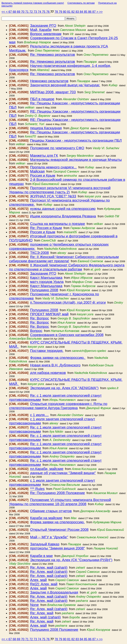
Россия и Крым (43, 175)
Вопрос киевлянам (46, 34)
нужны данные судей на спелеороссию (63, 209)
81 (69, 12)
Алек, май (38, 580)
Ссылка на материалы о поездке (58, 224)
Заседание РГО (43, 26)
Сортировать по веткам (81, 3)
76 (48, 12)
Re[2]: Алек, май (44, 584)
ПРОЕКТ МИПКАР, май (49, 314)
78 (57, 12)
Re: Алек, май (42, 613)
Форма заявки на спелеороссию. (58, 358)
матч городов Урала (47, 282)
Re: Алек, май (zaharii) (49, 567)
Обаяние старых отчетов (51, 511)
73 (36, 12)
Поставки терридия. (47, 351)
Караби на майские (46, 518)
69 (19, 12)
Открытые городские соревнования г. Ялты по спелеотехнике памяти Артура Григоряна (58, 406)
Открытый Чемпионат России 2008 (59, 530)
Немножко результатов (49, 81)
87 (94, 12)
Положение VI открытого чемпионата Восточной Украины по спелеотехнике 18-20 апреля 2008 (60, 502)
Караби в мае (41, 556)
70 (23, 12)
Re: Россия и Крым (46, 228)
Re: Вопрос (40, 318)
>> (101, 12)
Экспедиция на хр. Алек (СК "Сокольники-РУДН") (71, 560)
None (34, 605)
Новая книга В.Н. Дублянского (55, 365)
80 (65, 12)
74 (40, 12)
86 (90, 12)
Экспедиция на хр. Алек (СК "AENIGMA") (64, 388)
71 (27, 12)
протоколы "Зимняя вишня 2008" (58, 548)
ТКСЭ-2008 (39, 253)
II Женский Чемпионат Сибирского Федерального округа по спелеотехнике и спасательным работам (67, 267)
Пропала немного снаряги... (53, 167)
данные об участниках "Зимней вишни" (63, 473)
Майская (37, 171)
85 (86, 12)
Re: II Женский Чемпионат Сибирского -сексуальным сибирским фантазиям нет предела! (64, 259)
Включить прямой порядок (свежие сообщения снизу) (33, 3)
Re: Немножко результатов (53, 55)
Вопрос (36, 331)
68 (15, 12)
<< (4, 12)
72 (31, 12)
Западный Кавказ (45, 544)
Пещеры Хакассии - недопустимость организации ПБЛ (76, 140)
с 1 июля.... (39, 415)
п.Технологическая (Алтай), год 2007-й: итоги (68, 302)
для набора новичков (48, 373)
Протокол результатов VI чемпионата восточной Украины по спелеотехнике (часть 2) (60, 190)
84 (82, 12)
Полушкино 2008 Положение (54, 630)
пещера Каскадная (46, 128)
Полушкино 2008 (44, 290)
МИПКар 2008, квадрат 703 (53, 92)
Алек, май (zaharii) (46, 617)
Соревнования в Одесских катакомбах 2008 (67, 335)
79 (61, 12)
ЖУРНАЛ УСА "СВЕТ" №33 (53, 196)
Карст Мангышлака (46, 278)
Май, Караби (41, 30)
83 (78, 12)
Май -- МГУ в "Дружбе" (49, 537)
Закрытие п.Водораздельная (54, 592)
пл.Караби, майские (47, 469)
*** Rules (37, 489)
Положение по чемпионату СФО (57, 148)
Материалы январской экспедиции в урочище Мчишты (76, 160)
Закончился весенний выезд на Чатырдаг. (65, 85)
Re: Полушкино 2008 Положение (58, 493)
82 (73, 12)
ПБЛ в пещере (42, 99)
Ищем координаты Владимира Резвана (63, 216)
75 (44, 12)
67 (11, 12)
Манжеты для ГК (44, 155)
